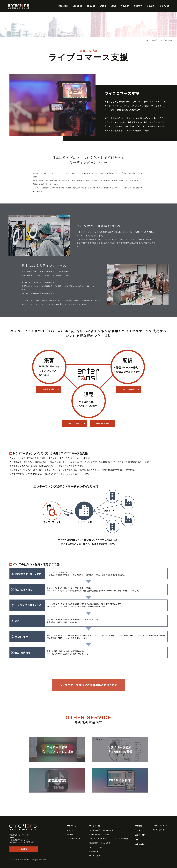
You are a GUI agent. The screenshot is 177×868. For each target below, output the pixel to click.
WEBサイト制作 (103, 423)
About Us (77, 6)
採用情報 (24, 849)
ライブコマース (74, 423)
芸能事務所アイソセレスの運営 (100, 843)
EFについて (72, 826)
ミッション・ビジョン (75, 839)
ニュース (138, 830)
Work (103, 6)
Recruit (138, 6)
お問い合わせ (140, 844)
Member (125, 6)
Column (151, 6)
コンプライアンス (159, 830)
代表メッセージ (72, 830)
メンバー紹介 (140, 835)
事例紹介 (139, 826)
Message (63, 6)
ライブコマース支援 (96, 847)
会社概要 (70, 834)
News (114, 6)
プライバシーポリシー (160, 826)
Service (91, 6)
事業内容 (155, 40)
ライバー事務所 (128, 389)
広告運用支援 (49, 389)
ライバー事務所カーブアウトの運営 (101, 830)
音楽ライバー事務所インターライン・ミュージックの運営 (109, 839)
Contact (165, 6)
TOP (147, 40)
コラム (138, 840)
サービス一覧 (95, 826)
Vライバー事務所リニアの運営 (99, 834)
